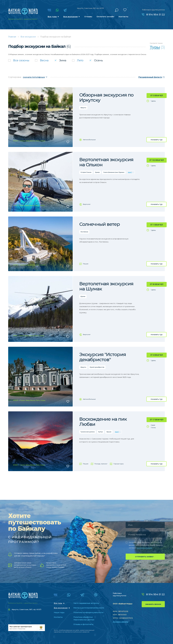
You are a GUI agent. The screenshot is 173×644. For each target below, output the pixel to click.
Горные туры (119, 464)
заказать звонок (153, 604)
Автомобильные (89, 140)
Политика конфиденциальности (88, 612)
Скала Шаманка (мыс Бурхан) (114, 172)
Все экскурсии (71, 17)
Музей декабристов (97, 367)
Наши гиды (59, 612)
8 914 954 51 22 (156, 15)
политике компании (144, 548)
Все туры (52, 17)
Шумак (83, 296)
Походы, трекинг (101, 464)
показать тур (157, 140)
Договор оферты (121, 622)
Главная (12, 37)
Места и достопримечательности (89, 608)
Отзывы (88, 17)
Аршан (109, 432)
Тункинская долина (88, 432)
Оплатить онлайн (105, 17)
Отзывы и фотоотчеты (83, 624)
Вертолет (87, 204)
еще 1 (130, 172)
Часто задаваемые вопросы (86, 603)
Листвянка (84, 232)
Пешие (86, 264)
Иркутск (83, 108)
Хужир (97, 172)
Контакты (123, 17)
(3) (152, 77)
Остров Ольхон (86, 172)
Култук (101, 432)
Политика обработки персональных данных (84, 618)
